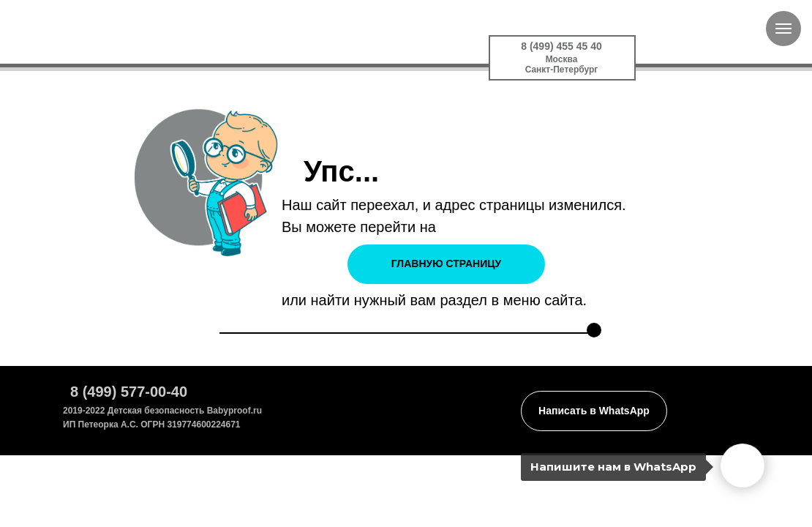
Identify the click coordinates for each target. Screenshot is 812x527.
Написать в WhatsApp (594, 411)
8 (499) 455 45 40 (561, 46)
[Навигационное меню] (783, 29)
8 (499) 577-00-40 (129, 392)
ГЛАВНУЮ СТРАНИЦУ (446, 263)
